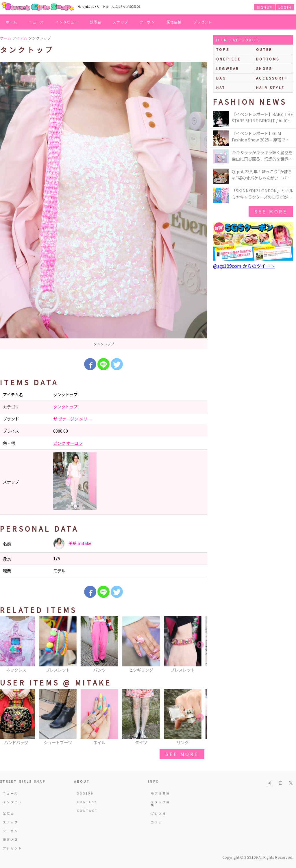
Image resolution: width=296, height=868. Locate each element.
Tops (223, 49)
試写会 (96, 22)
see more (182, 754)
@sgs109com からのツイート (244, 266)
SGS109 (85, 793)
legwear (228, 68)
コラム (157, 822)
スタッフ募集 (161, 803)
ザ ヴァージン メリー (72, 419)
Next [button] (200, 645)
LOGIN (285, 7)
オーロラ (74, 443)
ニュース (36, 22)
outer (264, 49)
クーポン (147, 22)
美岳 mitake (72, 544)
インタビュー (67, 22)
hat (221, 87)
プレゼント (203, 22)
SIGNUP (264, 7)
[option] (104, 206)
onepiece (229, 59)
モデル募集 (161, 793)
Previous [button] (7, 645)
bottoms (268, 59)
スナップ (120, 22)
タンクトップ (65, 407)
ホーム (12, 22)
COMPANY (87, 802)
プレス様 (159, 813)
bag (221, 78)
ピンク (59, 443)
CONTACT (87, 811)
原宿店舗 (174, 22)
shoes (264, 68)
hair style (270, 87)
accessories (273, 78)
